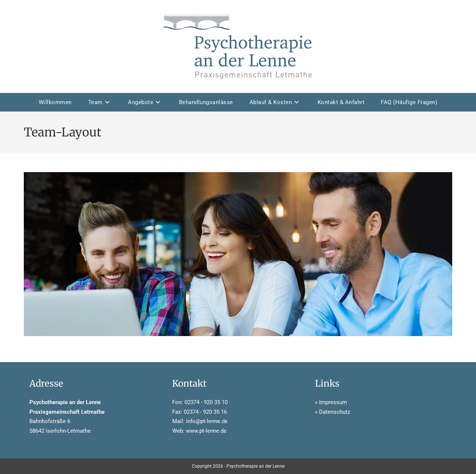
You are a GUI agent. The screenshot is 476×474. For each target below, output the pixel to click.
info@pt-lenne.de (207, 421)
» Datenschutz (332, 412)
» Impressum (331, 402)
